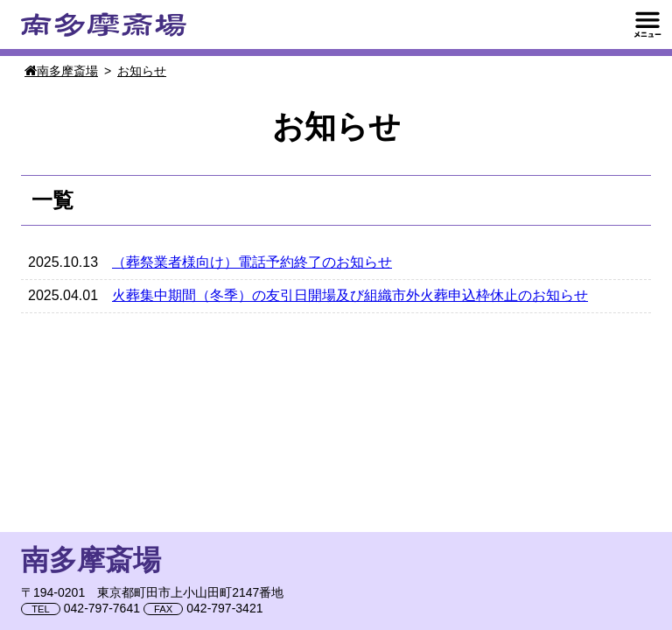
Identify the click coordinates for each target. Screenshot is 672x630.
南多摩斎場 (104, 24)
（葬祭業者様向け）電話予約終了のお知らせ (252, 262)
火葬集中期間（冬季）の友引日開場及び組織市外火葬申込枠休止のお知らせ (350, 295)
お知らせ (142, 71)
